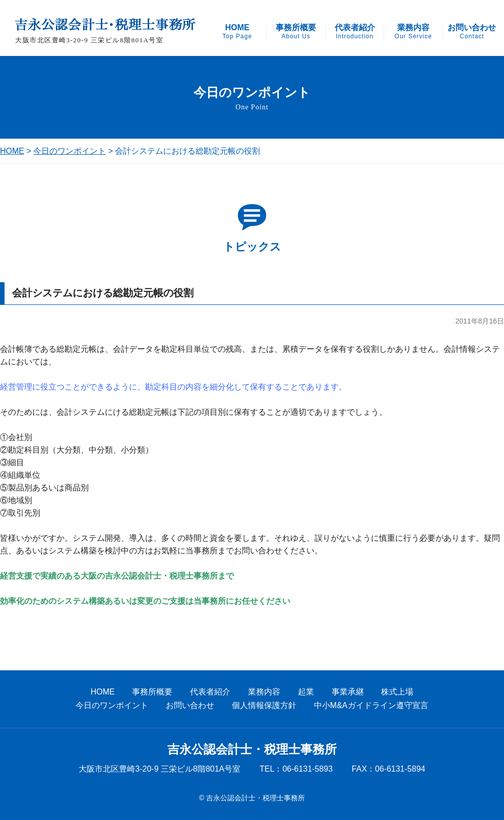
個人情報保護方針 (264, 705)
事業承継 (348, 692)
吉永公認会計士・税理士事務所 (252, 749)
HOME (237, 32)
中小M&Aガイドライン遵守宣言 (371, 705)
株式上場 (397, 692)
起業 (306, 692)
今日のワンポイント (70, 151)
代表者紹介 (355, 32)
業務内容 (413, 32)
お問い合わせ (472, 32)
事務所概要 (296, 32)
